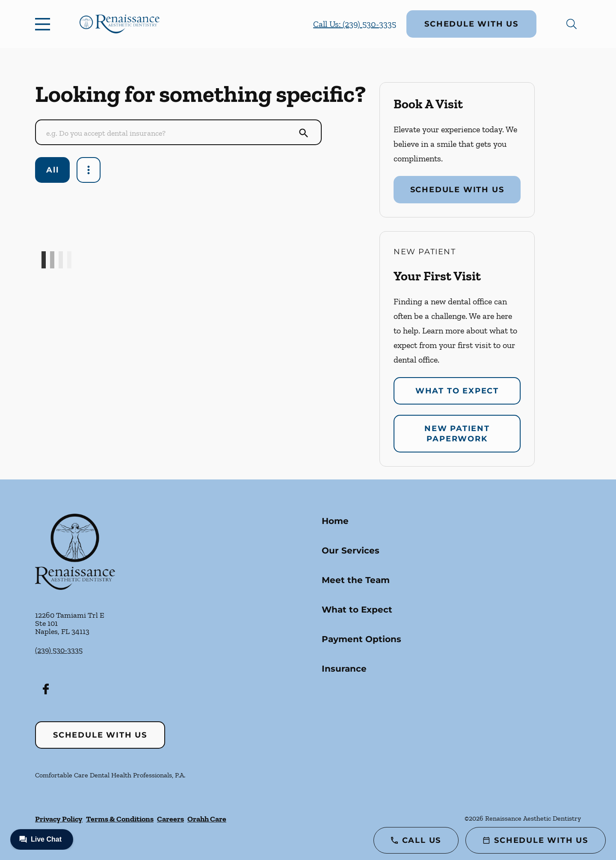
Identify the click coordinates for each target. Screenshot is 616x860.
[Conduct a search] (170, 133)
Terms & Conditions (120, 819)
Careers (170, 819)
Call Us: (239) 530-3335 (355, 24)
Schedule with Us (471, 24)
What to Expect (457, 391)
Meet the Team (356, 580)
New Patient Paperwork (457, 434)
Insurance (344, 669)
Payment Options (361, 639)
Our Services (351, 551)
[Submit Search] (304, 133)
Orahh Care (207, 819)
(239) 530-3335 (59, 650)
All (52, 170)
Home (335, 521)
